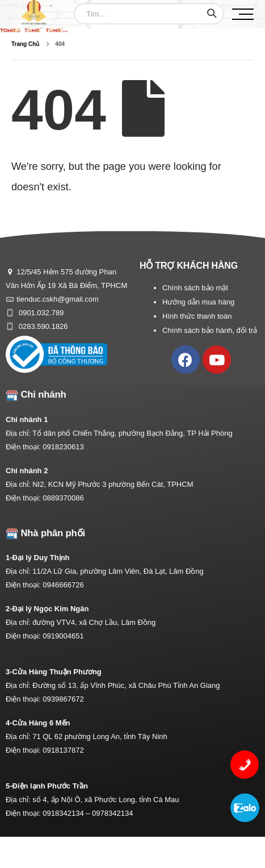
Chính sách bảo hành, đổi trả (210, 330)
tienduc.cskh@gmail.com (58, 299)
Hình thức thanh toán (197, 316)
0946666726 (63, 585)
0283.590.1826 (42, 326)
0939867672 (63, 699)
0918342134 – (67, 813)
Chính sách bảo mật (195, 288)
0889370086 (63, 498)
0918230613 (63, 447)
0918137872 (63, 750)
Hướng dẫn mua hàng (198, 302)
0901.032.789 (40, 313)
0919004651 (63, 636)
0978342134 (112, 813)
